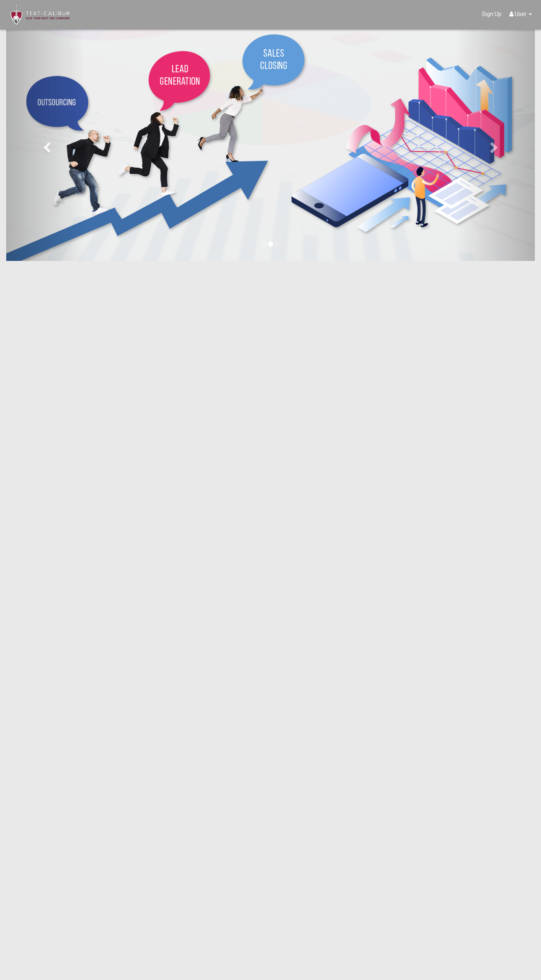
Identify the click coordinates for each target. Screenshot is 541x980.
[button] (46, 145)
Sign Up (492, 14)
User (521, 14)
